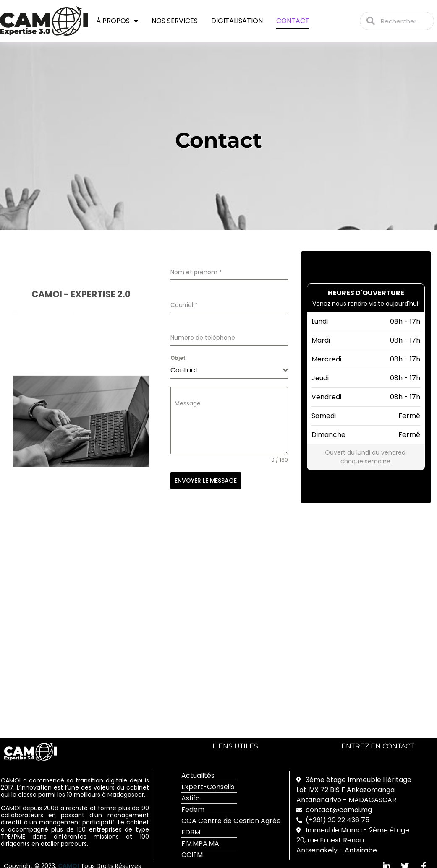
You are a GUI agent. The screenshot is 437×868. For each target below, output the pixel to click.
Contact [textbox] (184, 370)
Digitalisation (237, 21)
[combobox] (229, 370)
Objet (178, 358)
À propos (117, 21)
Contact (293, 21)
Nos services (175, 21)
